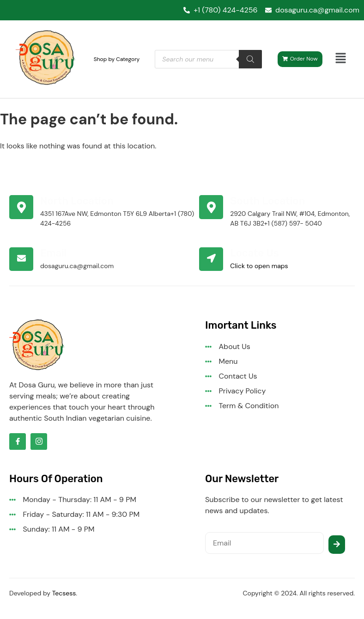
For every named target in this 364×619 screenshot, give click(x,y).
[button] (341, 59)
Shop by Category (117, 59)
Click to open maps (259, 266)
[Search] (250, 59)
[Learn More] (104, 212)
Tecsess (64, 593)
